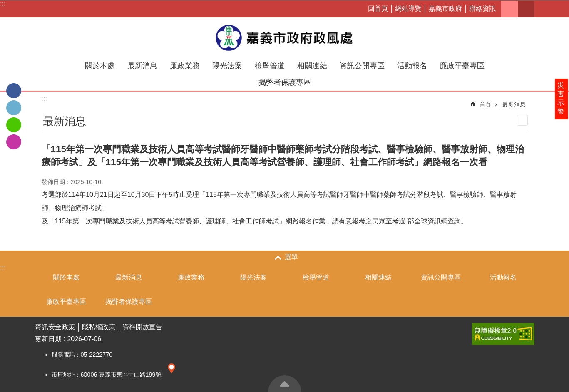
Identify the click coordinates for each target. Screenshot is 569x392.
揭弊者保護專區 (285, 82)
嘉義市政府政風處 (285, 37)
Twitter (14, 108)
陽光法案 (227, 66)
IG (14, 142)
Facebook (14, 91)
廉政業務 (185, 66)
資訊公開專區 (362, 66)
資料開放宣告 (142, 327)
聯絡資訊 (482, 9)
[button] (503, 334)
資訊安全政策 (55, 327)
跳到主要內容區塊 (4, 4)
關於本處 (100, 66)
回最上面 (285, 384)
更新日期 (48, 339)
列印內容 (522, 120)
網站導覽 (408, 9)
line (14, 125)
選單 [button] (291, 257)
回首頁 (378, 9)
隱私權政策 (99, 327)
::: (3, 4)
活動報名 (412, 66)
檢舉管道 (270, 66)
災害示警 (562, 103)
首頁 (485, 104)
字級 (509, 9)
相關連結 (312, 66)
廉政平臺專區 (462, 66)
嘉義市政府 (445, 9)
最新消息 (142, 66)
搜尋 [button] (526, 9)
